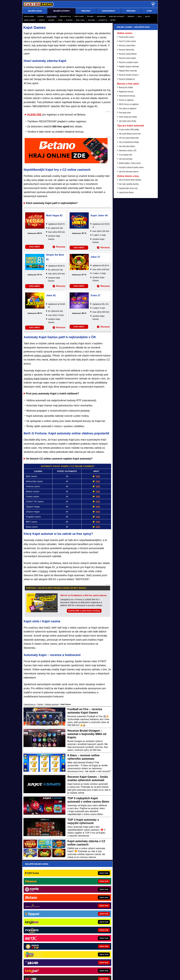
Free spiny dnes (125, 258)
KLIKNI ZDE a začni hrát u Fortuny (84, 611)
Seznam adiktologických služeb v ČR (76, 969)
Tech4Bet (90, 16)
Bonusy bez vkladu (126, 233)
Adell (140, 16)
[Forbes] (145, 92)
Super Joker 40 (99, 216)
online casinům (43, 356)
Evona (60, 20)
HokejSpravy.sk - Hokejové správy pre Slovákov (89, 925)
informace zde (72, 961)
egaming (41, 16)
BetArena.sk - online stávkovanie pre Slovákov (46, 930)
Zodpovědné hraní (125, 949)
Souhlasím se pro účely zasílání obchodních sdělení (60, 881)
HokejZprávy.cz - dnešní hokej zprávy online (45, 917)
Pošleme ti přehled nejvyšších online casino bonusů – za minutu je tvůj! (65, 870)
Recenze (61, 247)
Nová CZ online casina (127, 187)
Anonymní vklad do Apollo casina (131, 313)
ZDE (98, 476)
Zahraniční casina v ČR (128, 296)
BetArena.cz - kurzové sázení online (42, 904)
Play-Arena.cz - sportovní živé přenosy (85, 930)
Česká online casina (126, 183)
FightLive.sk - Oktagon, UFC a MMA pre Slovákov (47, 934)
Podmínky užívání (63, 976)
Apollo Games (29, 16)
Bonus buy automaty (117, 16)
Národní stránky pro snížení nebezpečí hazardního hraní (123, 969)
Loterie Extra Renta (126, 338)
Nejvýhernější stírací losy (128, 334)
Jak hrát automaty (126, 305)
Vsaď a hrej (80, 20)
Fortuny (44, 571)
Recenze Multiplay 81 (127, 225)
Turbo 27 (95, 295)
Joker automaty (30, 20)
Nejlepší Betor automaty (128, 216)
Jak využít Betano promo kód (130, 279)
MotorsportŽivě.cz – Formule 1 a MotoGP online (47, 925)
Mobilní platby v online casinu (130, 309)
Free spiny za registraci (128, 254)
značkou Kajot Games (36, 379)
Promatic (131, 16)
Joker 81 (51, 295)
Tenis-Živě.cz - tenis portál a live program (44, 921)
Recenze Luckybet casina (128, 208)
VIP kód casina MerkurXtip (129, 284)
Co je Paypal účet (125, 300)
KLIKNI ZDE (34, 115)
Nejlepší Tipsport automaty (129, 212)
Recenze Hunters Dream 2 (129, 221)
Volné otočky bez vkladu (128, 263)
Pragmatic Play (65, 16)
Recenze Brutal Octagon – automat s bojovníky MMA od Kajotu (87, 734)
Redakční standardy (46, 976)
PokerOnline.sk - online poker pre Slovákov (87, 938)
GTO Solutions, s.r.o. (134, 976)
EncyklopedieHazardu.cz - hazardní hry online (88, 904)
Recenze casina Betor (127, 191)
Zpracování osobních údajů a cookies (87, 976)
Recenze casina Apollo (127, 204)
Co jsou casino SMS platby (129, 275)
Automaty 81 (103, 20)
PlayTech (69, 20)
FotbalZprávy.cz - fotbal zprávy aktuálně (44, 913)
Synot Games (79, 16)
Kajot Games (52, 16)
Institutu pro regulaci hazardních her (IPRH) (78, 949)
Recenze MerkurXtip (126, 195)
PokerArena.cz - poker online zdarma (85, 917)
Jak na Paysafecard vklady (129, 288)
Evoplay (42, 20)
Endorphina (101, 16)
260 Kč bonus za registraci (129, 250)
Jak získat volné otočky (127, 267)
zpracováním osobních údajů (51, 881)
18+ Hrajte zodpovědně (112, 976)
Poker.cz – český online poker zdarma (85, 921)
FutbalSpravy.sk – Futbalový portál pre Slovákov (47, 938)
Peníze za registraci (126, 246)
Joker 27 (95, 257)
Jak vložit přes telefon (127, 292)
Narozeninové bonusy (127, 242)
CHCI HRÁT (35, 247)
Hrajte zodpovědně (30, 958)
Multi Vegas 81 (54, 216)
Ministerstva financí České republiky (124, 946)
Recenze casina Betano (128, 200)
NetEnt (113, 20)
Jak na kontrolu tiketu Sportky (130, 326)
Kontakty (33, 976)
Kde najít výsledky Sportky (129, 330)
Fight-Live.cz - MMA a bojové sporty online (45, 908)
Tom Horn (91, 20)
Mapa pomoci (96, 969)
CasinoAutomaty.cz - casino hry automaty (87, 913)
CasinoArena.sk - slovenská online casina (87, 934)
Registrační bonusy (126, 237)
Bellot (148, 16)
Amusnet (51, 20)
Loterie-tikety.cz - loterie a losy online (85, 908)
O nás (24, 976)
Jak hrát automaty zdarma (129, 317)
